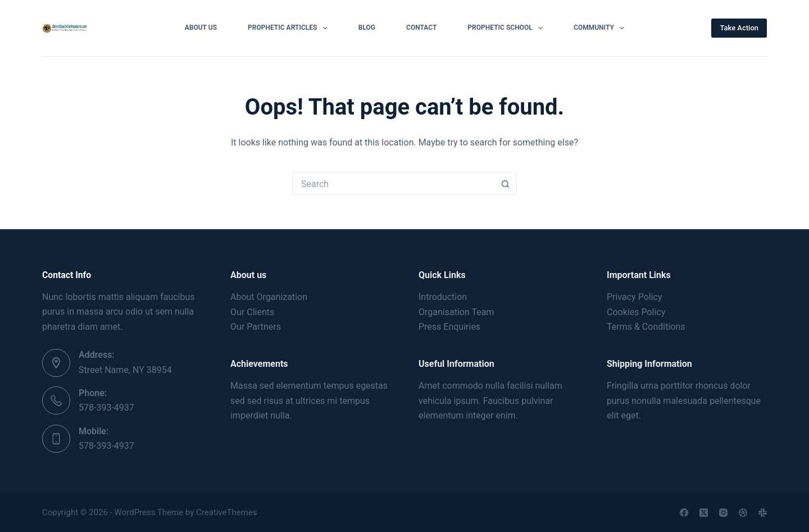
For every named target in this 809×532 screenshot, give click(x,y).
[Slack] (763, 513)
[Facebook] (684, 513)
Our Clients (252, 312)
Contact (421, 28)
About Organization (269, 297)
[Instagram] (723, 513)
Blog (367, 28)
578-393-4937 (106, 408)
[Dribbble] (743, 513)
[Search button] (506, 184)
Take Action (739, 28)
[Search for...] (393, 184)
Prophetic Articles (290, 28)
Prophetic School (507, 28)
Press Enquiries (449, 327)
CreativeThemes (227, 512)
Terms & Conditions (646, 327)
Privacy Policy (635, 297)
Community (601, 28)
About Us (201, 28)
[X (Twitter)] (704, 513)
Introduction (443, 297)
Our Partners (256, 327)
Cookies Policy (636, 312)
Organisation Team (456, 312)
